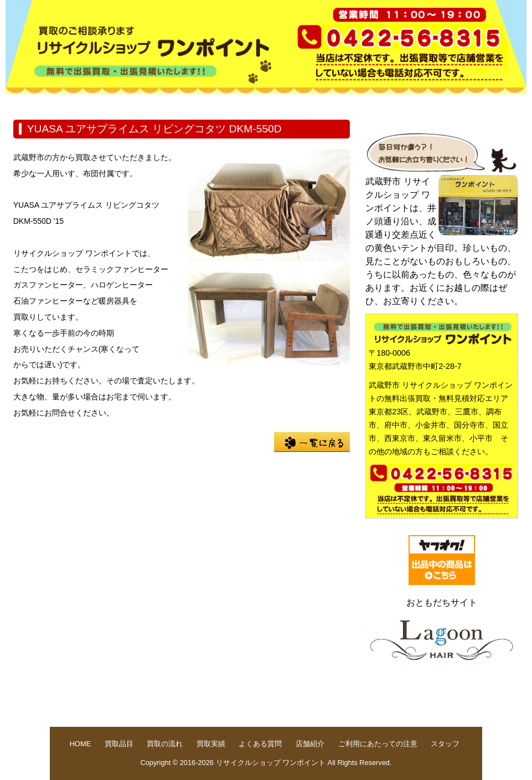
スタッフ (445, 744)
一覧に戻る (312, 442)
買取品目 (112, 103)
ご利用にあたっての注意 (378, 744)
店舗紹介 (395, 103)
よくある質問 (324, 103)
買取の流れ (183, 103)
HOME (41, 103)
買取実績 (254, 103)
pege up (444, 706)
